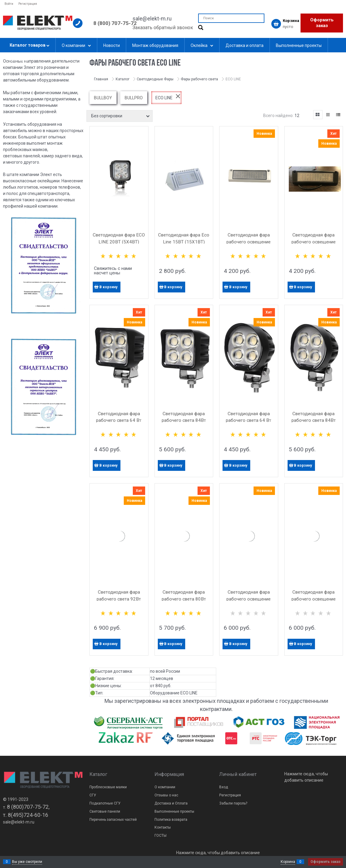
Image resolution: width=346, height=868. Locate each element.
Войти (9, 4)
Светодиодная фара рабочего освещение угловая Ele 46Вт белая (249, 599)
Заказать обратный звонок (163, 28)
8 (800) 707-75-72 (115, 23)
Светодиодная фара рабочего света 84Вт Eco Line (184, 421)
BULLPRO (134, 98)
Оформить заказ (322, 23)
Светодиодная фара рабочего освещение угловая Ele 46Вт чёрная (314, 599)
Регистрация (28, 4)
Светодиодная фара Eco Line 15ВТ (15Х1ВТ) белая (184, 242)
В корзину (108, 287)
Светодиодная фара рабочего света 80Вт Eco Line (184, 599)
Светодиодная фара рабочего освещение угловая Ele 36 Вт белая (249, 242)
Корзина (288, 862)
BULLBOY (103, 98)
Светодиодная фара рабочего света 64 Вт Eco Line (119, 421)
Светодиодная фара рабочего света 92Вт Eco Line (119, 599)
